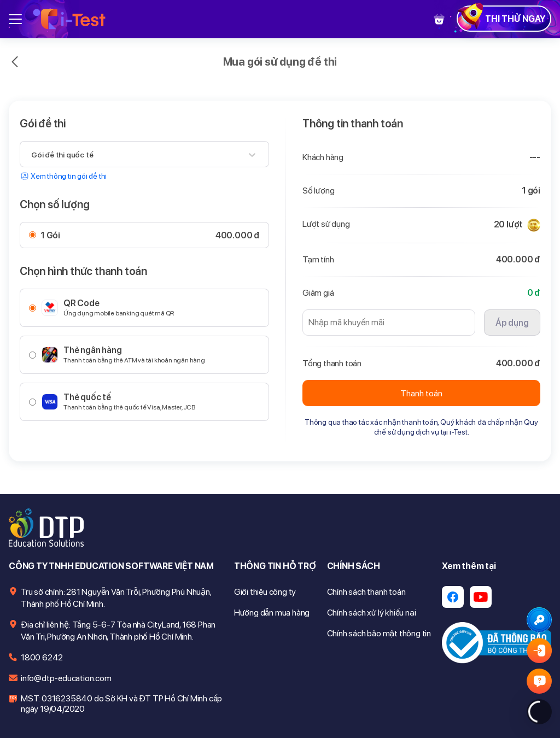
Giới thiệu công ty (265, 592)
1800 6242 (42, 657)
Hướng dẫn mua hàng (272, 613)
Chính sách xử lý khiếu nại (372, 613)
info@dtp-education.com (66, 678)
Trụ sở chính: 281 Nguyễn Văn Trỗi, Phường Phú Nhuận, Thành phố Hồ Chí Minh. (116, 598)
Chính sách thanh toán (366, 592)
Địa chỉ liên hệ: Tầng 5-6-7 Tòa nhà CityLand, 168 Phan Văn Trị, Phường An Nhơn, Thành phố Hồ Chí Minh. (118, 631)
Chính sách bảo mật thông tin (379, 633)
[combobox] (32, 154)
